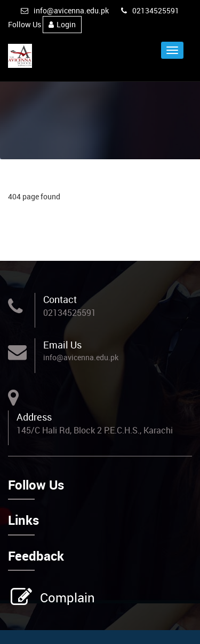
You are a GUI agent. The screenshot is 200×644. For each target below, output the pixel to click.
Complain (66, 598)
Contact (60, 299)
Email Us (62, 345)
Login (62, 24)
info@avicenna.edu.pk (65, 10)
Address (34, 417)
